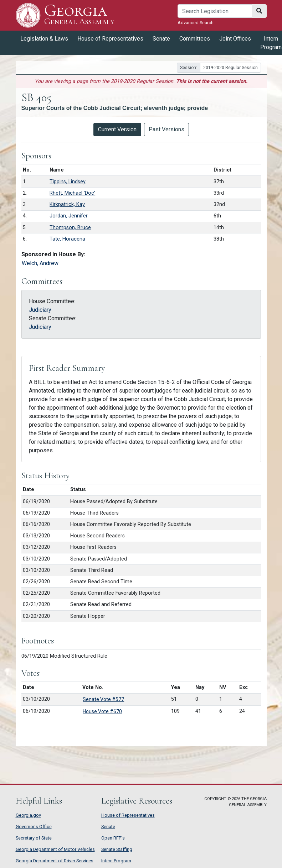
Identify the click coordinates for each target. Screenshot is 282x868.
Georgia (79, 15)
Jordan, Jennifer (69, 216)
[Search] (215, 11)
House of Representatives (110, 39)
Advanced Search (196, 23)
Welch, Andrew (40, 263)
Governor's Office (34, 827)
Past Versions (166, 129)
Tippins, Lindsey (68, 182)
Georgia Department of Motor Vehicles (55, 849)
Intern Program (116, 861)
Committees (195, 39)
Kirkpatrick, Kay (67, 204)
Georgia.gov (28, 815)
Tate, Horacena (67, 239)
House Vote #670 (102, 711)
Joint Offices (235, 39)
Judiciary (40, 310)
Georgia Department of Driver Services (55, 861)
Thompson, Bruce (70, 228)
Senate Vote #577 (103, 699)
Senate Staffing (117, 849)
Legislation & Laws (44, 39)
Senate (161, 39)
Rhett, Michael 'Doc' (72, 193)
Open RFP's (113, 838)
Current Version (117, 129)
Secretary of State (34, 838)
